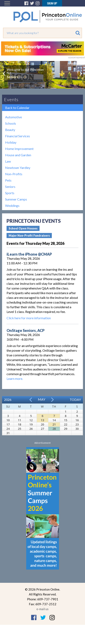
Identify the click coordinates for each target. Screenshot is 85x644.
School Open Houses (23, 228)
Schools (11, 123)
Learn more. (15, 379)
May (42, 399)
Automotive (14, 117)
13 (42, 420)
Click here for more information (29, 318)
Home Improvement (19, 149)
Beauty (10, 130)
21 (54, 424)
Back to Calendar (17, 108)
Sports (10, 193)
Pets (8, 180)
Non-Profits (14, 174)
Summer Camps (16, 199)
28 (54, 429)
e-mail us (42, 609)
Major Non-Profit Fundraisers (29, 236)
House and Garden (18, 155)
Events (11, 99)
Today (75, 400)
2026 (8, 400)
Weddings (12, 206)
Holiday (11, 142)
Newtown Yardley (18, 168)
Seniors (10, 187)
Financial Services (18, 136)
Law (8, 161)
